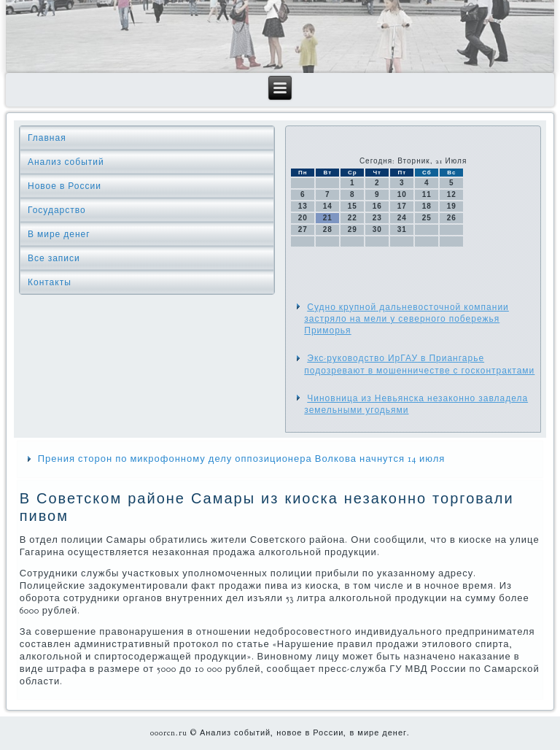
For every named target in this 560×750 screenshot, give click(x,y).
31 (402, 229)
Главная (47, 138)
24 (402, 218)
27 (303, 229)
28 (328, 229)
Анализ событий (66, 162)
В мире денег (59, 234)
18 (427, 206)
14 (328, 206)
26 (452, 218)
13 (303, 206)
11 (427, 194)
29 (353, 229)
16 (377, 206)
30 (377, 229)
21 (328, 218)
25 (427, 218)
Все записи (54, 258)
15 (353, 206)
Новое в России (65, 186)
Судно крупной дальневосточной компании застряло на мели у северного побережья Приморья (407, 319)
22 (353, 218)
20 (303, 218)
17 (402, 206)
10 (402, 194)
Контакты (50, 282)
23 (377, 218)
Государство (57, 210)
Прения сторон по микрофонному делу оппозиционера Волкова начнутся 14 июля (242, 459)
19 (452, 206)
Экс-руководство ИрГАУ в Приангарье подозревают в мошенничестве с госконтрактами (419, 364)
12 (452, 194)
